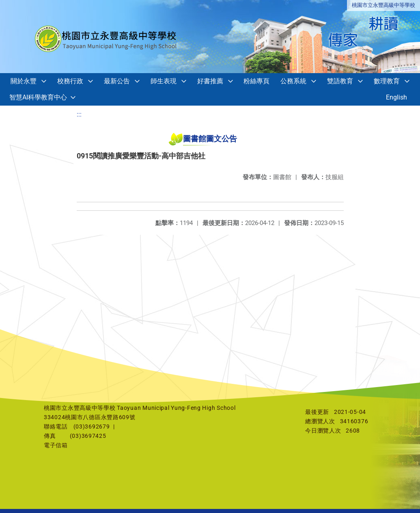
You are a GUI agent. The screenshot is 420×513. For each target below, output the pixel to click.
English (396, 97)
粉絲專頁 (256, 81)
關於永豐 (24, 81)
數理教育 (387, 81)
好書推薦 (210, 81)
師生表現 (164, 81)
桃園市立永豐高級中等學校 (383, 5)
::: (79, 114)
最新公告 (117, 81)
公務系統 (293, 81)
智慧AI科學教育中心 (38, 97)
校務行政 (70, 81)
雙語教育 (340, 81)
